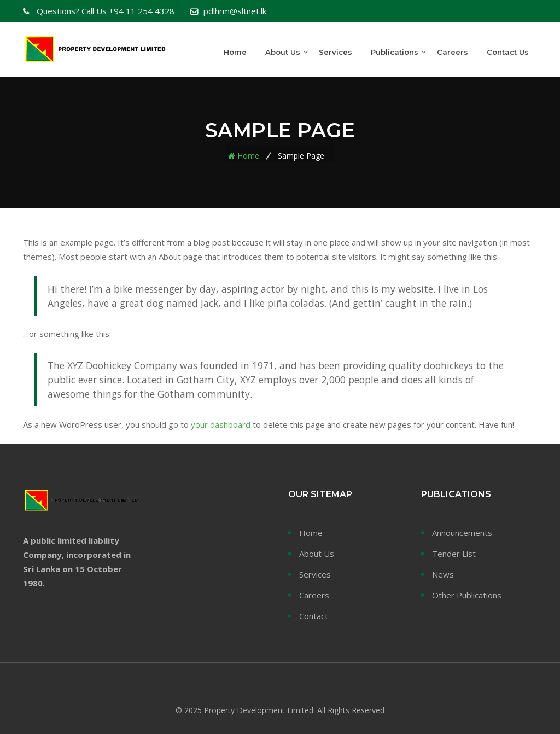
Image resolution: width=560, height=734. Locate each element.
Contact (314, 616)
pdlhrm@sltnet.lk (235, 11)
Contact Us (508, 52)
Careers (453, 52)
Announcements (462, 533)
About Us (283, 52)
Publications (395, 52)
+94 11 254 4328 (104, 11)
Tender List (454, 554)
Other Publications (467, 595)
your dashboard (221, 424)
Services (336, 52)
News (443, 574)
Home (235, 52)
